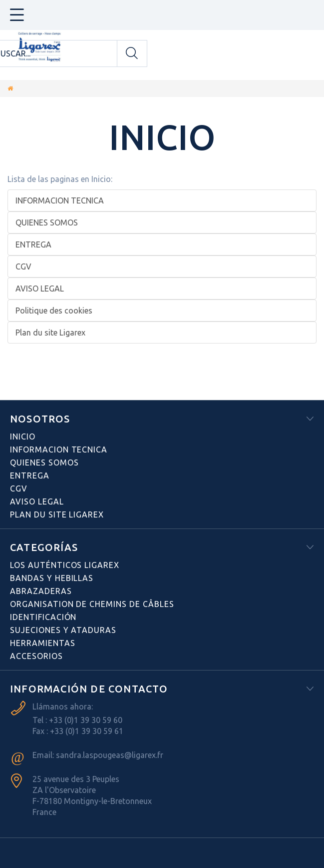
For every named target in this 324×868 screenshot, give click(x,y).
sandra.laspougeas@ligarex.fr (110, 755)
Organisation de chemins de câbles (92, 604)
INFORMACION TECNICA (60, 200)
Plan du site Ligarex (50, 332)
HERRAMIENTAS (43, 643)
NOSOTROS (40, 419)
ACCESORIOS (36, 656)
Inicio (162, 137)
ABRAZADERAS (41, 591)
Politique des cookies (54, 310)
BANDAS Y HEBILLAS (52, 578)
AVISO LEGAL (40, 288)
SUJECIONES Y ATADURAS (63, 630)
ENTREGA (33, 244)
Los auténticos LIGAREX (65, 565)
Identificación (43, 617)
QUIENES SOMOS (47, 222)
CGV (23, 266)
